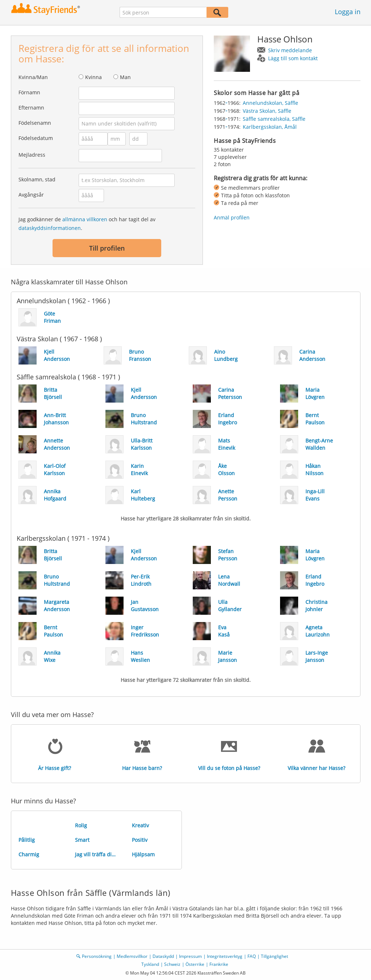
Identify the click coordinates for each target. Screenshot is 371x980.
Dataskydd (163, 956)
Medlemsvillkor (132, 956)
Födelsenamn (35, 123)
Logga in (348, 12)
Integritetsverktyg (225, 956)
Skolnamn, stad (37, 179)
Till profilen (107, 248)
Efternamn (31, 108)
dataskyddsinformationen (50, 228)
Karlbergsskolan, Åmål (270, 127)
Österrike (195, 964)
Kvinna (93, 77)
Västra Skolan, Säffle (267, 111)
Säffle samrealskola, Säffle (274, 119)
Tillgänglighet (274, 956)
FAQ (252, 956)
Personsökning (97, 956)
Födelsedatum (36, 138)
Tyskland (150, 964)
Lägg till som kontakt (293, 58)
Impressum (190, 956)
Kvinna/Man (33, 77)
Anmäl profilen (232, 217)
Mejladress (32, 155)
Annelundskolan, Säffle (270, 103)
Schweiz (172, 964)
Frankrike (219, 964)
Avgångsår (31, 195)
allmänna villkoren (85, 219)
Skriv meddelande (290, 50)
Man (125, 77)
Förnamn (29, 92)
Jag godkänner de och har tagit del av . (87, 224)
